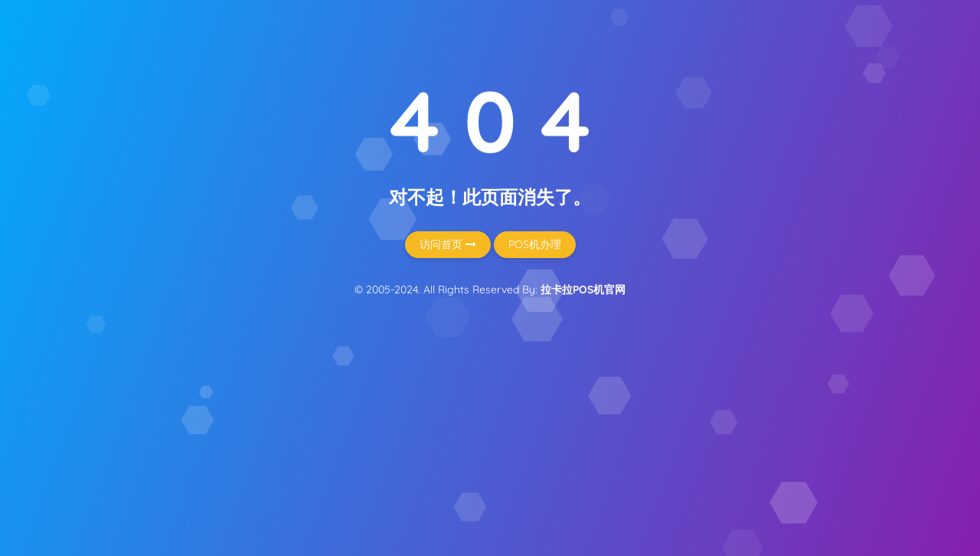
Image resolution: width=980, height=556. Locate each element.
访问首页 (448, 244)
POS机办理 (535, 244)
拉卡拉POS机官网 (583, 289)
